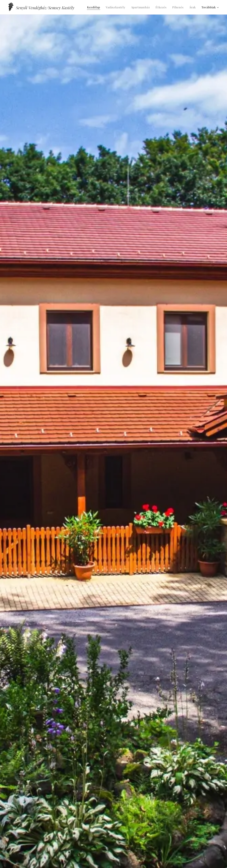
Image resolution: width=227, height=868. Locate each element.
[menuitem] (95, 7)
